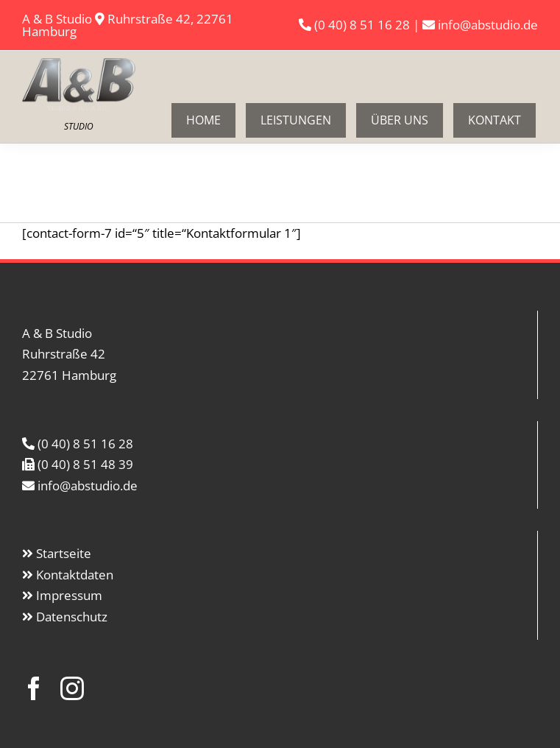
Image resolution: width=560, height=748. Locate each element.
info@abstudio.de (486, 25)
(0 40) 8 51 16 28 (362, 25)
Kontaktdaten (75, 575)
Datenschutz (72, 617)
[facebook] (34, 688)
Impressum (69, 595)
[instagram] (72, 688)
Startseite (64, 553)
